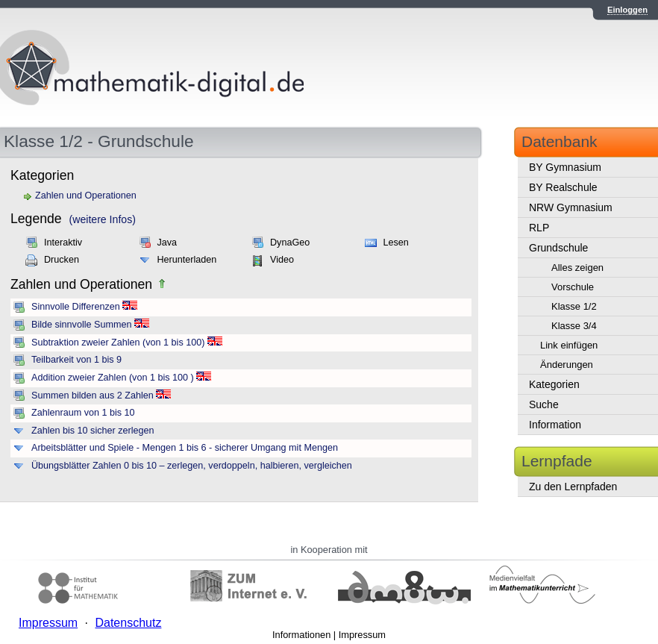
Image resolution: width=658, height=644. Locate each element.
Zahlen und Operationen (86, 196)
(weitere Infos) (103, 219)
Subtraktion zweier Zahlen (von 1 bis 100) (118, 343)
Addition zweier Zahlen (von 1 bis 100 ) (113, 378)
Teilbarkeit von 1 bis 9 (76, 360)
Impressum (362, 635)
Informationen (301, 635)
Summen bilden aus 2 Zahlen (93, 396)
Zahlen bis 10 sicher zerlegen (93, 431)
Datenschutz (128, 623)
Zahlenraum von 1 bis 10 (83, 413)
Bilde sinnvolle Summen (81, 325)
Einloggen (627, 10)
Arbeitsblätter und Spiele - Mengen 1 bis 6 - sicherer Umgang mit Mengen (185, 448)
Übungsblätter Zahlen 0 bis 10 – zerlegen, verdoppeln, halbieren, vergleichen (192, 466)
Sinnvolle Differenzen (76, 307)
